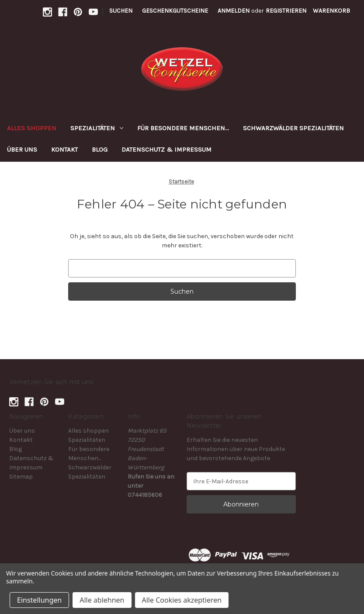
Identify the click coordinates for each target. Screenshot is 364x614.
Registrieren (286, 11)
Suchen (121, 11)
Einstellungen (39, 600)
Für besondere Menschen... (183, 128)
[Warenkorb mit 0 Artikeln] (331, 11)
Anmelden (234, 11)
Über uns (22, 149)
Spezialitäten (97, 128)
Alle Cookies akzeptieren (182, 600)
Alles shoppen (32, 128)
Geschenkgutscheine (175, 11)
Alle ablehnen (102, 600)
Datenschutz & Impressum (166, 149)
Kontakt (64, 149)
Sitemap (21, 477)
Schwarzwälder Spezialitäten (293, 128)
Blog (100, 149)
